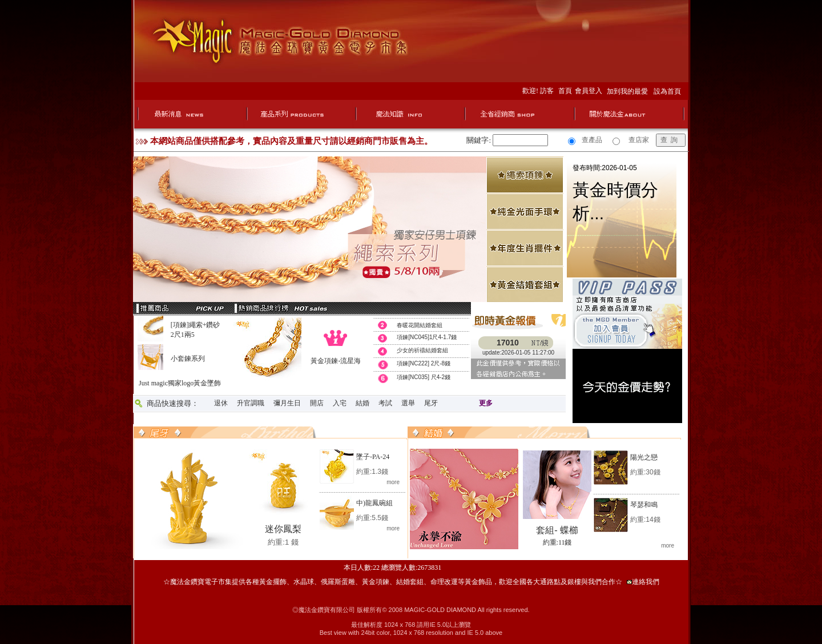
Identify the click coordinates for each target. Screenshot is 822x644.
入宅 (340, 403)
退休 (221, 403)
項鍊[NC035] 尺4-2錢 (424, 377)
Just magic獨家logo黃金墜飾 (180, 383)
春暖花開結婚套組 (420, 325)
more (393, 482)
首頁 (566, 91)
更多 (486, 403)
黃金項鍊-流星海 (336, 361)
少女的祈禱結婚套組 (422, 350)
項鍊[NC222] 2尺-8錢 (424, 363)
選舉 (408, 403)
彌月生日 (287, 403)
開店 (317, 403)
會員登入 (590, 91)
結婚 (362, 403)
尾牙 (431, 403)
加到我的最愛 (629, 91)
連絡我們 (646, 582)
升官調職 (251, 403)
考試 (385, 403)
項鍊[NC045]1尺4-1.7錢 (427, 337)
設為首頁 (667, 91)
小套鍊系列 (188, 359)
